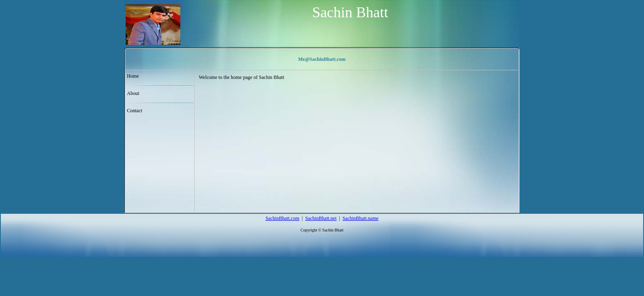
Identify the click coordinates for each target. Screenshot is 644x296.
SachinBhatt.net (321, 218)
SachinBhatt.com (282, 218)
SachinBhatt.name (361, 218)
